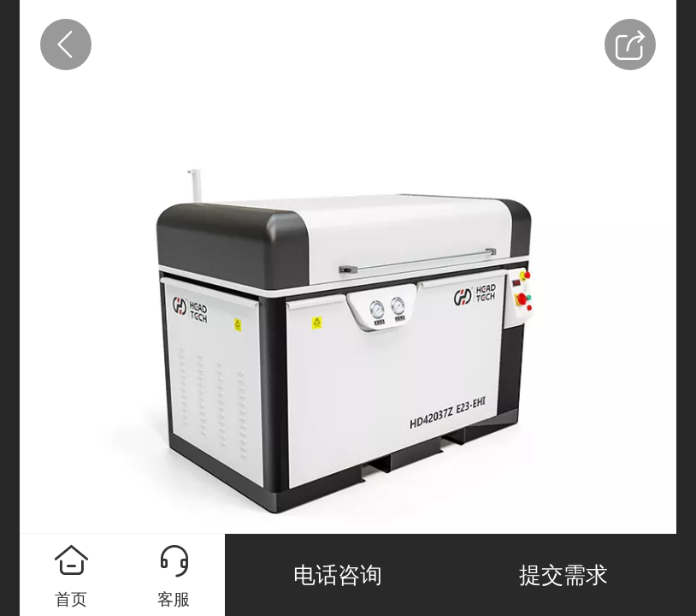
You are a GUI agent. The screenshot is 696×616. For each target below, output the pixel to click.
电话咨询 (338, 575)
